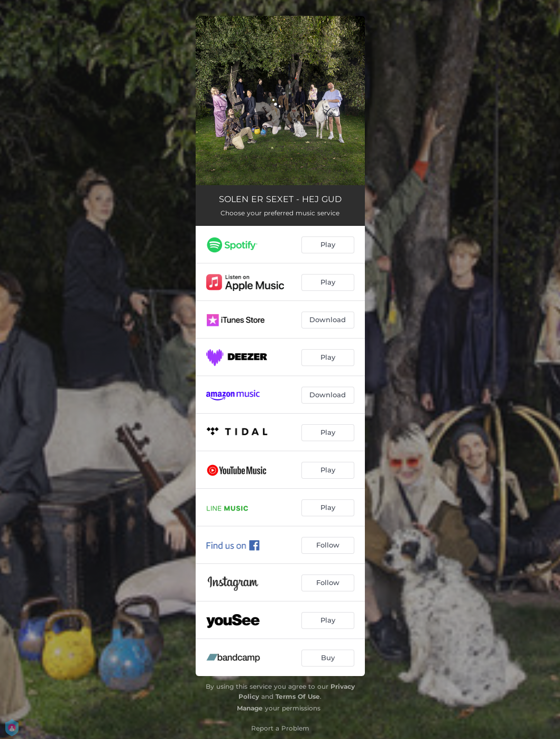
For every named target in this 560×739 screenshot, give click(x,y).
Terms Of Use (298, 696)
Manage (250, 708)
